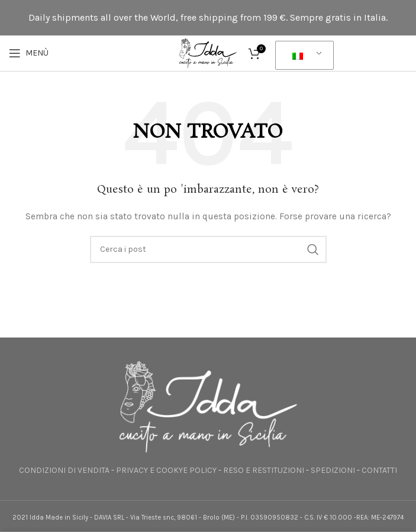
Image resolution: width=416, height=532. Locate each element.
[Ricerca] (208, 249)
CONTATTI (379, 470)
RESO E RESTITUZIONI (264, 470)
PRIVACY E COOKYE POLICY (166, 470)
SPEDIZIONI (333, 470)
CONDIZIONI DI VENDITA (64, 470)
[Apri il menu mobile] (29, 53)
